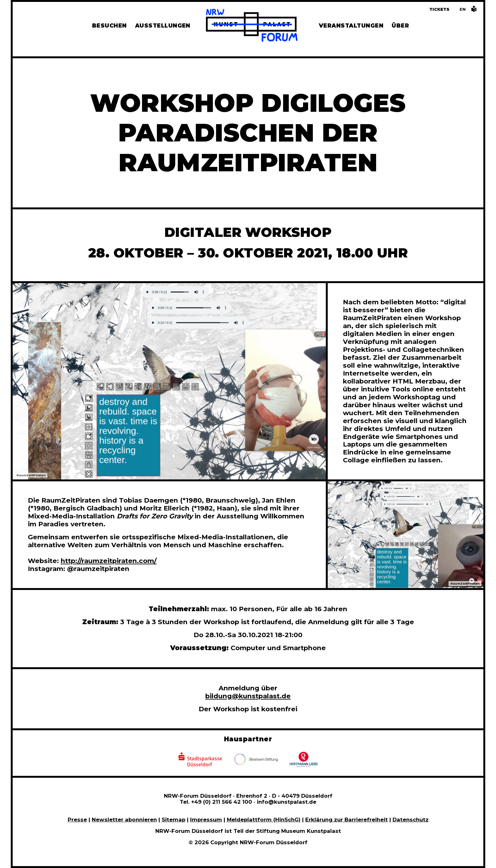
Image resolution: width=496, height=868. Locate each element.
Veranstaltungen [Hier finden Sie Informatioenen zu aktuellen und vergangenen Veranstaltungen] (351, 25)
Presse (77, 820)
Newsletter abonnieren (124, 820)
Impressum (206, 820)
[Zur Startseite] (252, 26)
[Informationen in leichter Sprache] (474, 11)
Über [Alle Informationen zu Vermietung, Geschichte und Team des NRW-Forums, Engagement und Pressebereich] (400, 25)
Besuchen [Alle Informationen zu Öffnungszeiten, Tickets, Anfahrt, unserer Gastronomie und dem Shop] (109, 25)
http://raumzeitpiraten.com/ (109, 561)
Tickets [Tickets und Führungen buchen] (439, 9)
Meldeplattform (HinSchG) (264, 820)
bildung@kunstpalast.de (248, 696)
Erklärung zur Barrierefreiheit (347, 820)
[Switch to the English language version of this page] (463, 9)
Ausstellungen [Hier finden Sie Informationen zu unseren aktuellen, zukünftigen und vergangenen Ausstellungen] (163, 25)
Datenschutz (411, 820)
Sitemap (174, 820)
